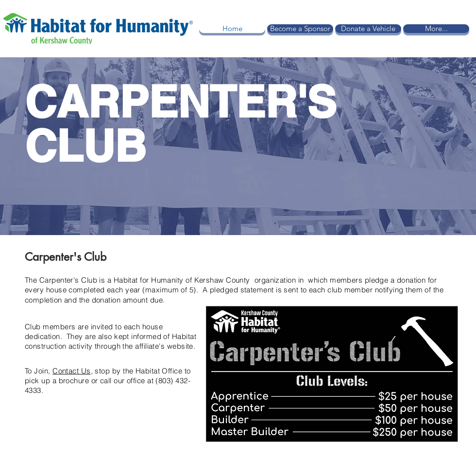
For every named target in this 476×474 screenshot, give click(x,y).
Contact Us (72, 371)
